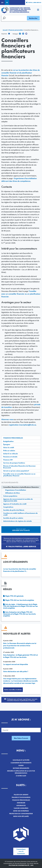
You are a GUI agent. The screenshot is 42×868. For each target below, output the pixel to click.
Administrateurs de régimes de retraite (17, 521)
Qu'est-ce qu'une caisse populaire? (16, 471)
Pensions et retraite (10, 457)
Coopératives (8, 507)
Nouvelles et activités (21, 760)
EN (2, 2)
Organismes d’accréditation (15, 490)
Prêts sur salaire (9, 451)
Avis (32, 865)
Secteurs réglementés (21, 768)
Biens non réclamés (21, 816)
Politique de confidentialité (19, 865)
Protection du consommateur (21, 814)
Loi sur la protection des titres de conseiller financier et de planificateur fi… (20, 570)
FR (7, 2)
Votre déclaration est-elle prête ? (16, 671)
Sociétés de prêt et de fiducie (14, 510)
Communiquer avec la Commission (21, 851)
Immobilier (21, 803)
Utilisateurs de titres (12, 493)
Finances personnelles (16, 30)
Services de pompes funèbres (14, 463)
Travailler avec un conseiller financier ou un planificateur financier (19, 475)
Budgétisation (8, 441)
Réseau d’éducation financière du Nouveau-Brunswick (20, 467)
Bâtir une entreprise (21, 811)
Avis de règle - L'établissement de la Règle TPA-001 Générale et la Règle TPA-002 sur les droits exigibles (20, 606)
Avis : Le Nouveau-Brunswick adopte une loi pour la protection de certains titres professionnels (20, 645)
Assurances (21, 805)
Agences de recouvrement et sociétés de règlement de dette (18, 500)
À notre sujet (21, 776)
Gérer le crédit (9, 447)
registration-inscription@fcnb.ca (22, 425)
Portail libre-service (35, 2)
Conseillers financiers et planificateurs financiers (21, 487)
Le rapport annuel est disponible (16, 664)
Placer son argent (21, 795)
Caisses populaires (10, 496)
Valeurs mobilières (21, 808)
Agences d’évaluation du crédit (15, 504)
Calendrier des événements (21, 763)
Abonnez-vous (7, 419)
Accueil (5, 30)
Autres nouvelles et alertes (13, 690)
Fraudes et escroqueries (21, 797)
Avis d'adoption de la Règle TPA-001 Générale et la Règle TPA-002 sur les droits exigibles (19, 614)
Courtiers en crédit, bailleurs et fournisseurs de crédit (20, 514)
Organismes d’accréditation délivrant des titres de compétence (19, 180)
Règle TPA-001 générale (14, 596)
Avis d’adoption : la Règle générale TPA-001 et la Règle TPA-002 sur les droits (20, 656)
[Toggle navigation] (38, 10)
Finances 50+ (8, 460)
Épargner (7, 444)
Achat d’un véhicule (11, 454)
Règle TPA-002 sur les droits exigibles (20, 600)
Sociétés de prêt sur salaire (13, 518)
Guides (21, 765)
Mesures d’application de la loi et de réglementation (21, 772)
